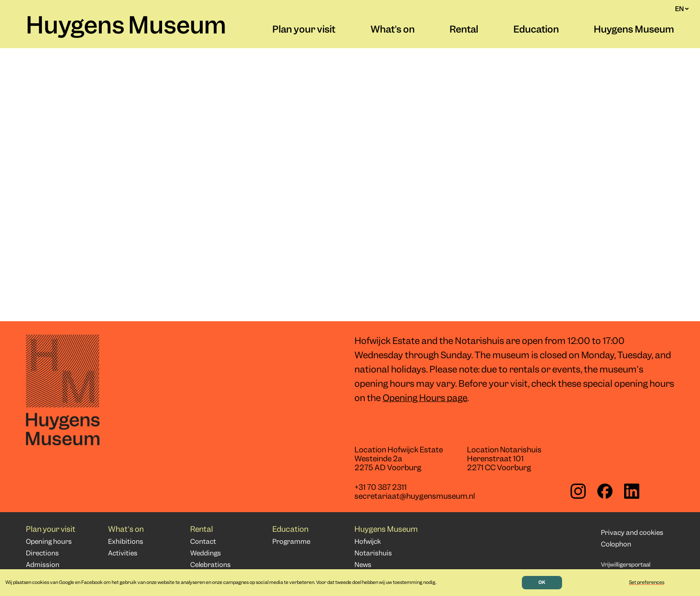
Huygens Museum (126, 27)
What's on (393, 30)
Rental (464, 30)
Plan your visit (304, 30)
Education (536, 30)
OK (542, 583)
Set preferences (647, 583)
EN (682, 9)
